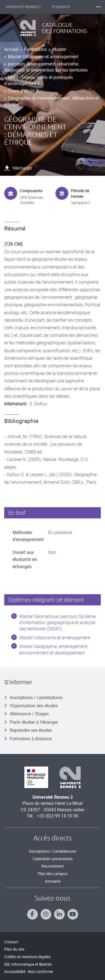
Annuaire (53, 881)
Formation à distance (28, 739)
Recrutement (53, 866)
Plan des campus (53, 874)
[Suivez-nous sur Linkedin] (59, 914)
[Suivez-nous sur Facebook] (32, 914)
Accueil (11, 49)
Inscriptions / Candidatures (53, 851)
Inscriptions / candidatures (33, 697)
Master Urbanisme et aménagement (43, 57)
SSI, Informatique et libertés (28, 964)
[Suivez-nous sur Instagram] (46, 914)
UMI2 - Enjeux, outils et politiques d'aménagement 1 (39, 80)
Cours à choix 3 (23, 91)
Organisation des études (31, 706)
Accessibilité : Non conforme (29, 971)
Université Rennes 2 (23, 7)
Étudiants (61, 7)
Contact (11, 942)
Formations (35, 49)
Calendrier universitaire (53, 859)
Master (59, 49)
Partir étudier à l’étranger (31, 722)
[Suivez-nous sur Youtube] (73, 914)
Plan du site (14, 949)
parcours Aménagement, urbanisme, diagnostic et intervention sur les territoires (46, 67)
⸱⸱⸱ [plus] (98, 7)
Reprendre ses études (28, 730)
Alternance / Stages (26, 714)
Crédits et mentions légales (27, 957)
